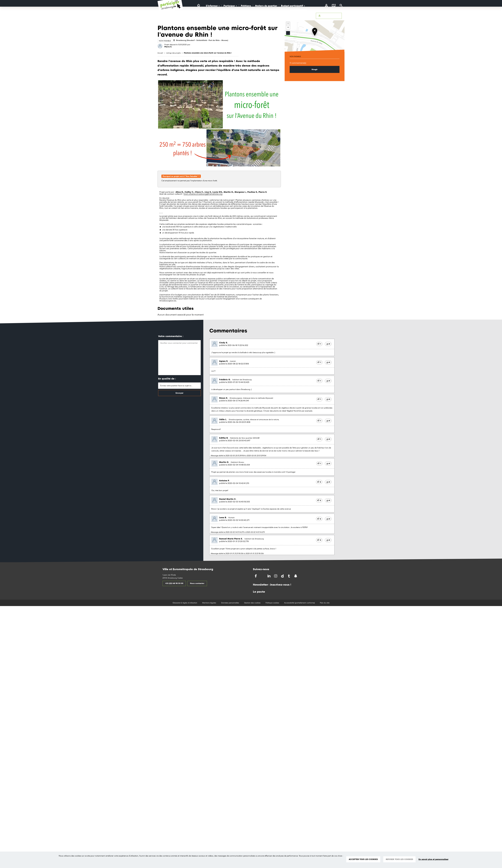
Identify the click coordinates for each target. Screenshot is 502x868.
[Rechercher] (341, 6)
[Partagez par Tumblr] (289, 576)
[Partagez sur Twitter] (263, 576)
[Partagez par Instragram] (276, 576)
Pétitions (246, 6)
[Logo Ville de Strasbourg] (209, 18)
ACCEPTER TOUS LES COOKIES (363, 859)
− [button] (288, 27)
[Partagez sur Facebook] (256, 576)
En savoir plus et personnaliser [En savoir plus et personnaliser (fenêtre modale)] (433, 859)
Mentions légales (209, 603)
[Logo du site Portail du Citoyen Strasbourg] (170, 8)
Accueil (160, 53)
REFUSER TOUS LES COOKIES (399, 859)
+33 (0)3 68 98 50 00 (174, 583)
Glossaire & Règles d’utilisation (300, 16)
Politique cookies (272, 603)
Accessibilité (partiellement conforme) (300, 603)
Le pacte (259, 592)
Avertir (280, 16)
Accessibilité (269, 16)
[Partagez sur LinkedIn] (269, 576)
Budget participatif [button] (293, 6)
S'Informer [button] (213, 6)
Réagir (315, 69)
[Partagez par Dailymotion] (283, 576)
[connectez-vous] (326, 6)
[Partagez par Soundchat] (301, 576)
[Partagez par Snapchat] (296, 576)
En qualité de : (167, 379)
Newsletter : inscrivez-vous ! (272, 585)
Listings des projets (173, 53)
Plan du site (325, 603)
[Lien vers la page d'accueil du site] (199, 5)
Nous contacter (197, 583)
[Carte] (334, 6)
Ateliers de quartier (266, 6)
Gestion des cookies (252, 603)
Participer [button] (230, 6)
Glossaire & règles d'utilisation (185, 603)
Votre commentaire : (171, 336)
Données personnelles (230, 603)
